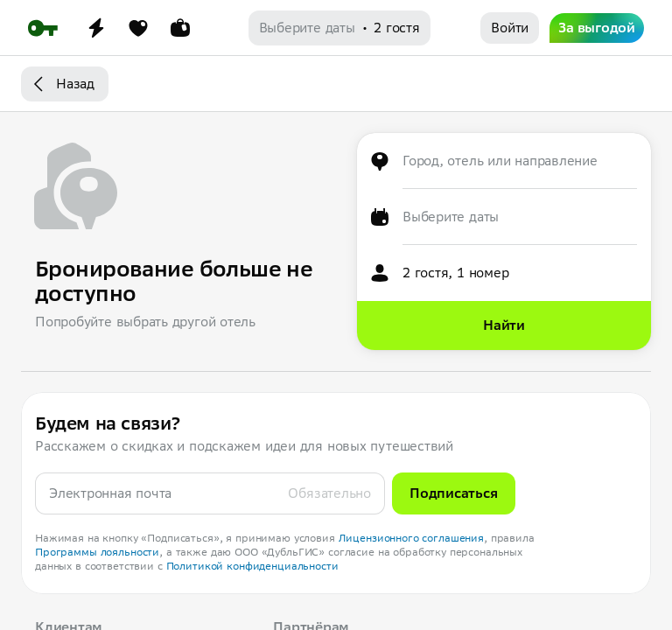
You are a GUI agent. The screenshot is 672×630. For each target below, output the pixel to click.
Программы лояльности (97, 552)
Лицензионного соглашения (412, 538)
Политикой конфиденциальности (252, 566)
